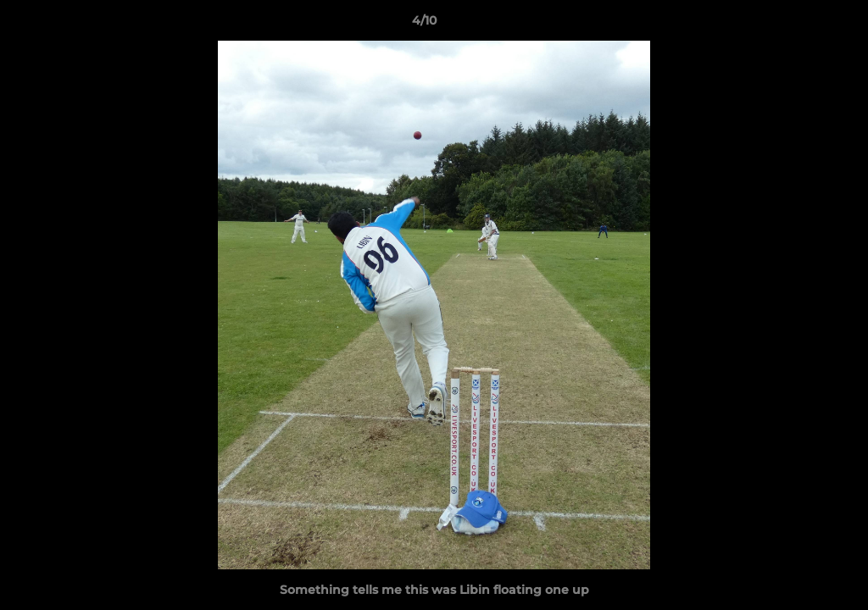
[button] (797, 25)
